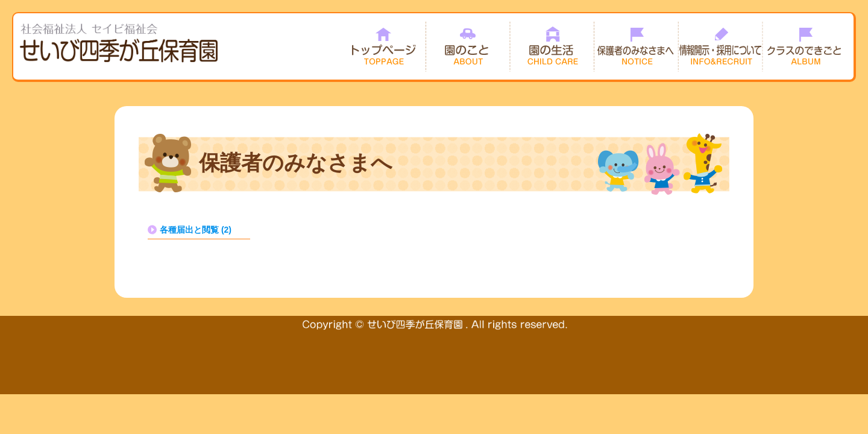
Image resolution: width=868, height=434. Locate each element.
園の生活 (552, 46)
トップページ (383, 46)
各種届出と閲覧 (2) (196, 230)
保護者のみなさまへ (637, 46)
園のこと (468, 46)
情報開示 (721, 46)
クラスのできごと (805, 46)
